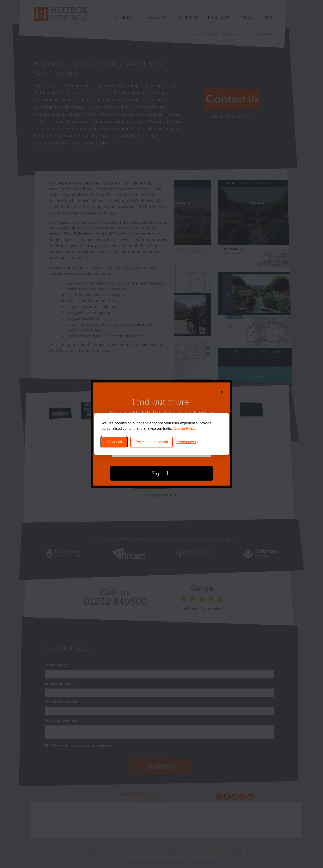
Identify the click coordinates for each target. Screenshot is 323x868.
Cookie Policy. (185, 428)
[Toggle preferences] (188, 442)
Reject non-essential (152, 442)
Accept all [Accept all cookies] (114, 442)
